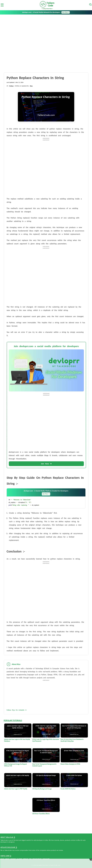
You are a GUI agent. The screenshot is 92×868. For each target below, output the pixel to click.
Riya (31, 86)
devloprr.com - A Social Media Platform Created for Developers (46, 493)
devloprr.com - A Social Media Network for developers (46, 12)
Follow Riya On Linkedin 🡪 (17, 710)
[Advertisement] (46, 29)
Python (11, 86)
